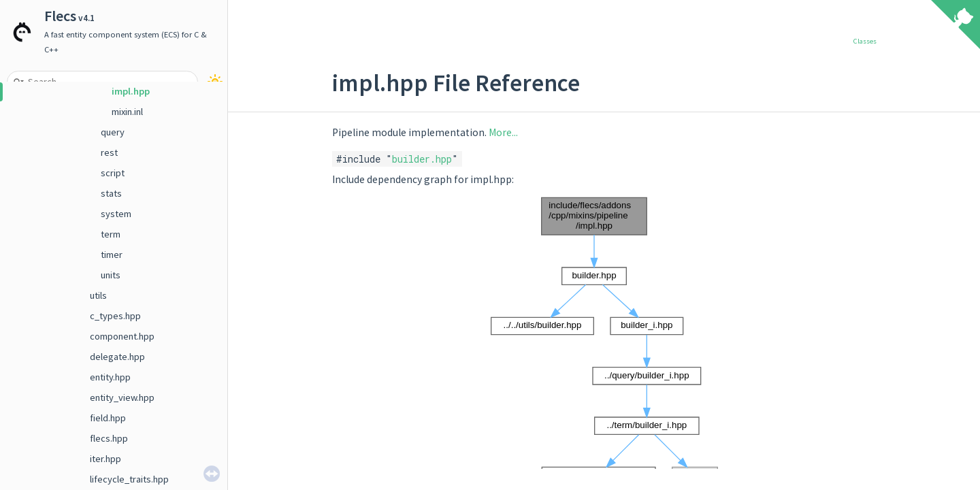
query (113, 132)
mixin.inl (127, 112)
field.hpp (108, 418)
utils (98, 295)
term (111, 234)
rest (109, 152)
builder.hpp (422, 159)
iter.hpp (105, 459)
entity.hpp (110, 377)
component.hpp (122, 336)
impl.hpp (131, 91)
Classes (865, 41)
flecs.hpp (109, 438)
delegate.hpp (117, 357)
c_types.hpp (115, 316)
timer (112, 255)
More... (503, 132)
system (116, 214)
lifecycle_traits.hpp (129, 479)
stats (111, 193)
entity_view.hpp (122, 397)
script (113, 173)
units (111, 275)
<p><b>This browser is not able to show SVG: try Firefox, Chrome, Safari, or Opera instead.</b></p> (604, 341)
